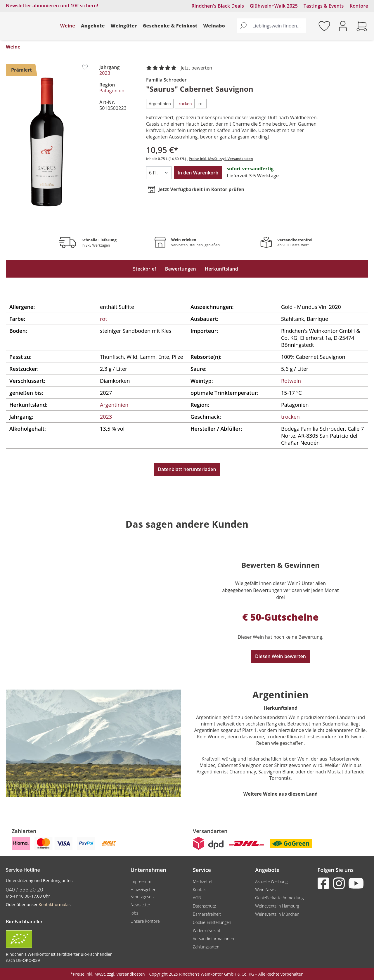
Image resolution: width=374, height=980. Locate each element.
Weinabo (214, 26)
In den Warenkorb (198, 173)
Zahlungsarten (206, 947)
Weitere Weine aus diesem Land (280, 794)
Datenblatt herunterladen (187, 469)
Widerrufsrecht (207, 930)
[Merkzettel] (324, 26)
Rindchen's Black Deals (218, 6)
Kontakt (200, 890)
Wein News (265, 890)
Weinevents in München (277, 914)
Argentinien (114, 405)
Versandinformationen (213, 939)
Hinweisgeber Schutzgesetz (143, 893)
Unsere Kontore (145, 921)
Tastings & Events (324, 6)
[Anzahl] (159, 173)
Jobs (135, 913)
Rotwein (291, 381)
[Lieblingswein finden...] (278, 26)
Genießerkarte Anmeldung (279, 898)
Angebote (93, 26)
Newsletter (141, 905)
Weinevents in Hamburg (277, 906)
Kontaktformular (54, 904)
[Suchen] (243, 26)
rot (104, 319)
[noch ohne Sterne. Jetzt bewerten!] (180, 68)
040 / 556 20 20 (25, 889)
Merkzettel (202, 881)
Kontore (359, 6)
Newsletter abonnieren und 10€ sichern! (52, 6)
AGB (197, 898)
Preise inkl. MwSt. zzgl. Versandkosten (221, 159)
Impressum (141, 881)
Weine (68, 26)
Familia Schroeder (166, 80)
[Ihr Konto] (343, 25)
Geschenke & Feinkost (170, 26)
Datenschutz (204, 906)
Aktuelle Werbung (271, 881)
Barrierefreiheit (207, 914)
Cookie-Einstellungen (212, 922)
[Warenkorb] (361, 26)
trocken (290, 417)
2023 (105, 73)
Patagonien (112, 91)
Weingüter (124, 26)
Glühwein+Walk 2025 (274, 6)
